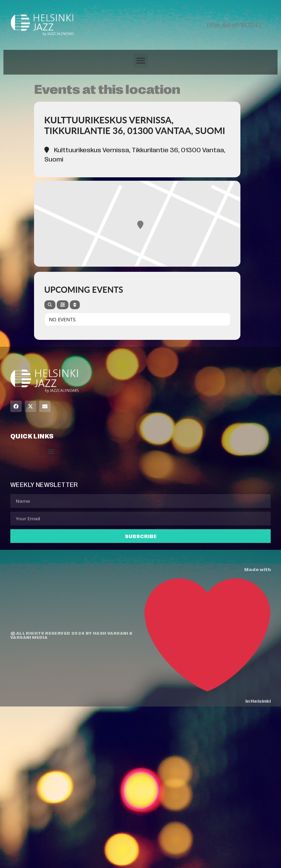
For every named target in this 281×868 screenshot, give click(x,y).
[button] (141, 60)
